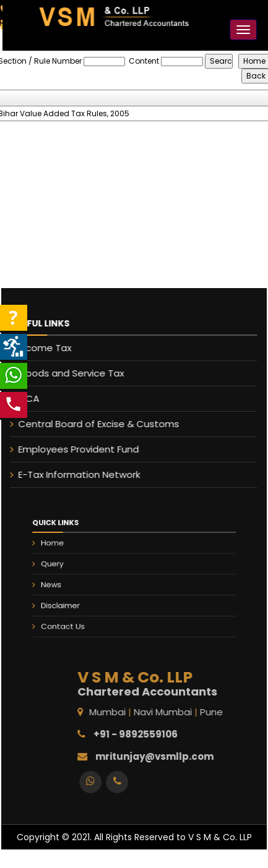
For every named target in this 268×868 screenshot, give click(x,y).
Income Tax (39, 348)
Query (68, 567)
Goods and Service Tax (65, 373)
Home (69, 550)
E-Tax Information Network (73, 474)
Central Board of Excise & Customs (93, 424)
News (67, 584)
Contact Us (77, 617)
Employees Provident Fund (73, 449)
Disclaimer (75, 600)
